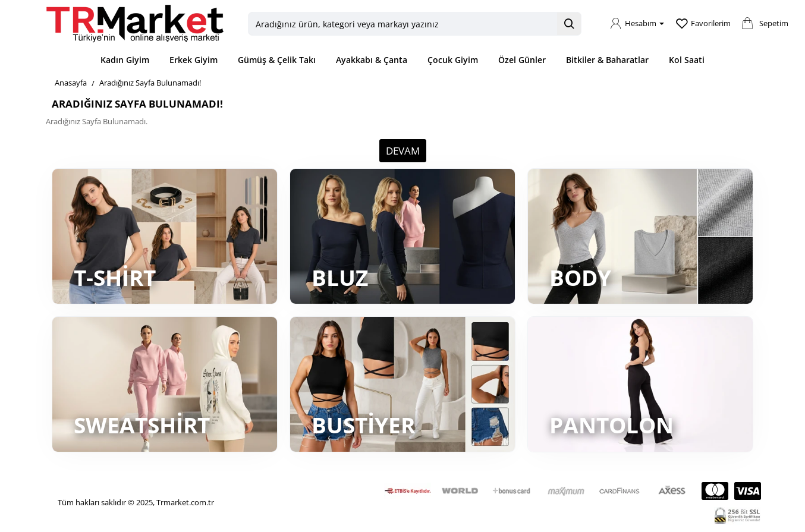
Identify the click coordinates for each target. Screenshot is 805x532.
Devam (403, 151)
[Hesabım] (637, 24)
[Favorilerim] (703, 24)
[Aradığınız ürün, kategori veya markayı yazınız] (569, 24)
